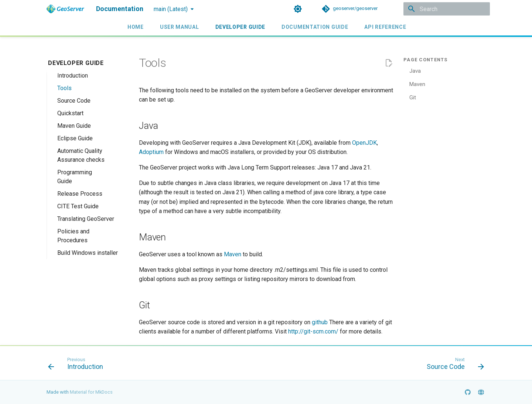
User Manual (180, 27)
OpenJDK (364, 143)
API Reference (385, 27)
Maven (233, 254)
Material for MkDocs (91, 392)
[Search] (447, 9)
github (320, 322)
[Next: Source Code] (453, 365)
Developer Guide (240, 27)
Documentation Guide (315, 27)
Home (136, 27)
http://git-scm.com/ (313, 331)
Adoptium (151, 152)
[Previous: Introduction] (78, 365)
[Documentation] (65, 9)
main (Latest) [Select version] (171, 9)
